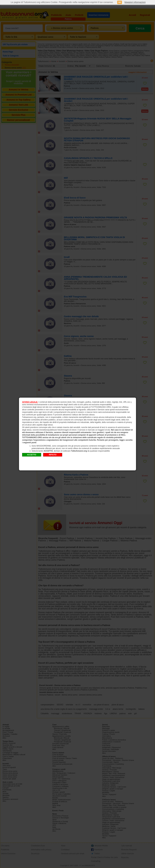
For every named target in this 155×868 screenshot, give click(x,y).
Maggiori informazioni (135, 2)
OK (120, 2)
